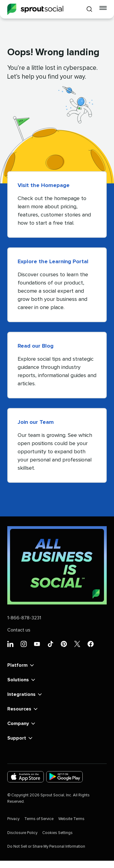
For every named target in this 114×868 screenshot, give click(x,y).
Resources (23, 709)
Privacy (13, 819)
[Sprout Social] (35, 9)
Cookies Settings (57, 833)
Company (22, 723)
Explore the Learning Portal (53, 262)
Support (20, 738)
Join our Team (36, 422)
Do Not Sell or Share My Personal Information (46, 847)
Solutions (22, 680)
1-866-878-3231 (24, 618)
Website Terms (71, 819)
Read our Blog (36, 346)
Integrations (25, 694)
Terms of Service (39, 819)
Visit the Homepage (44, 186)
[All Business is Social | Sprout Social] (57, 565)
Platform (21, 665)
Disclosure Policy (22, 833)
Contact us (19, 630)
